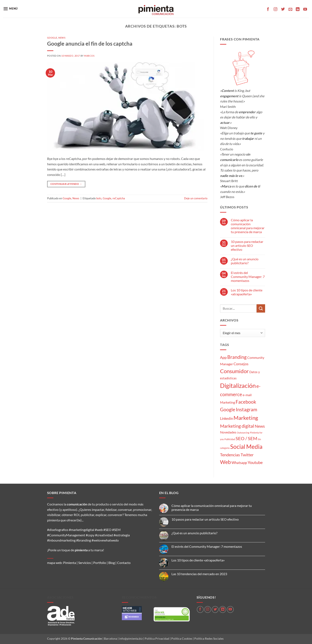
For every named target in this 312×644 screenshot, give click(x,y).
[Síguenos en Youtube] (305, 10)
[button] (10, 9)
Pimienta (70, 563)
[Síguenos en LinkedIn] (298, 10)
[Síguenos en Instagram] (275, 10)
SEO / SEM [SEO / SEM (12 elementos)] (246, 438)
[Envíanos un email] (290, 10)
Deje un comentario (196, 198)
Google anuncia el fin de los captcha (90, 44)
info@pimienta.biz (131, 639)
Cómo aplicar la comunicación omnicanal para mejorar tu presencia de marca (248, 226)
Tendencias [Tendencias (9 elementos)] (230, 455)
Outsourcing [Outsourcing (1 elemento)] (243, 433)
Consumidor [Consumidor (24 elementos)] (234, 371)
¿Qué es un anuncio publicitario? (245, 261)
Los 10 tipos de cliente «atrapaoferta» (247, 292)
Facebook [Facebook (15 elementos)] (246, 402)
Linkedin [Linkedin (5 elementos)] (226, 418)
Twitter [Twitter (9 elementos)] (247, 455)
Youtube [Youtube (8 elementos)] (255, 462)
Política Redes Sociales (209, 639)
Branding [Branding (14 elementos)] (237, 357)
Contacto (124, 563)
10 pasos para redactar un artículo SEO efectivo (247, 245)
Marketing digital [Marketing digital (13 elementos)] (237, 426)
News (62, 38)
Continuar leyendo (66, 184)
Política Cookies (182, 639)
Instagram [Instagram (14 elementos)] (247, 410)
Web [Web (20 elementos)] (225, 462)
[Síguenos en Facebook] (268, 10)
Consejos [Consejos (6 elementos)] (241, 364)
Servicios (85, 563)
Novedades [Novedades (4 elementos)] (228, 432)
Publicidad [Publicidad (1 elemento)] (230, 439)
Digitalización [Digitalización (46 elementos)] (238, 385)
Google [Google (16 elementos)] (228, 409)
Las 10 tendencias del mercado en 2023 (199, 574)
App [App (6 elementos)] (223, 357)
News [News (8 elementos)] (260, 426)
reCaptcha (119, 198)
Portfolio (100, 563)
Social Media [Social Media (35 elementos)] (246, 447)
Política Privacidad (157, 639)
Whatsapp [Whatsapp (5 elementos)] (239, 463)
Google (52, 38)
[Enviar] (261, 308)
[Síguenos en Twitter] (283, 10)
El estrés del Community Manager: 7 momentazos (248, 277)
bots (99, 198)
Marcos (89, 56)
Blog (112, 563)
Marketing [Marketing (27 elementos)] (246, 418)
